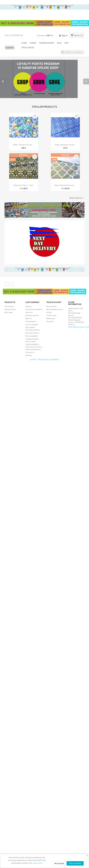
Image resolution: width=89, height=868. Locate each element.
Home (24, 43)
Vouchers (50, 321)
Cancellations (31, 321)
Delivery (29, 306)
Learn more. (38, 863)
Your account (54, 302)
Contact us (30, 352)
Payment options (32, 315)
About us (29, 312)
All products (77, 198)
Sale (59, 43)
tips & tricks (28, 48)
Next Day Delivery (32, 333)
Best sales (9, 312)
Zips (67, 43)
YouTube (12, 284)
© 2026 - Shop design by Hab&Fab (44, 360)
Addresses (51, 318)
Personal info (51, 306)
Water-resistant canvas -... (65, 185)
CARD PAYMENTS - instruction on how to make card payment (34, 347)
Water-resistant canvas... (65, 145)
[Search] (72, 52)
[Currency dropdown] (50, 36)
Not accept (59, 863)
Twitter (7, 284)
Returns (29, 318)
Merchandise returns (55, 309)
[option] (44, 79)
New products (10, 309)
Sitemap (29, 355)
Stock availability (32, 336)
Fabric (33, 43)
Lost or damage (32, 324)
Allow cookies (75, 863)
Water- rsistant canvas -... (24, 145)
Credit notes (51, 315)
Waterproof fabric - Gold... (24, 185)
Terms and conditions (34, 309)
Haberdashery (47, 43)
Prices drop (9, 306)
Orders (49, 312)
